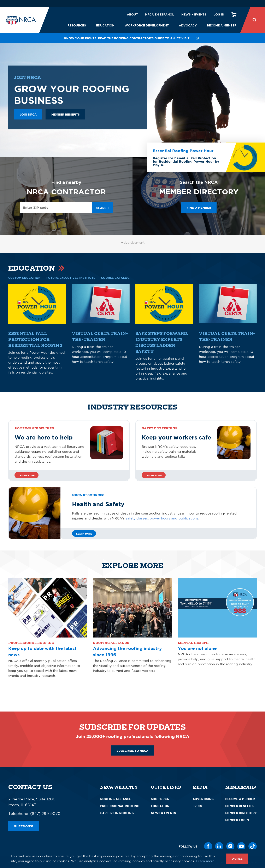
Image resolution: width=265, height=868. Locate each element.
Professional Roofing (120, 806)
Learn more (27, 475)
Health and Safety (98, 504)
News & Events (163, 813)
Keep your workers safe (176, 437)
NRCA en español (160, 14)
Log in (219, 14)
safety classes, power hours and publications (162, 518)
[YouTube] (241, 846)
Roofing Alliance (116, 799)
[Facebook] (208, 846)
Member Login (237, 820)
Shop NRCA (160, 799)
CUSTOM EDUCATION (24, 278)
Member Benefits (239, 806)
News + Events (194, 14)
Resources (77, 25)
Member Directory (241, 813)
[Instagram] (230, 846)
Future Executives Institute (71, 278)
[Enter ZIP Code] (56, 208)
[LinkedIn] (219, 846)
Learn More (84, 534)
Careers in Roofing (117, 813)
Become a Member (222, 25)
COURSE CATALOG (115, 278)
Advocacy (188, 25)
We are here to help (44, 437)
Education (105, 25)
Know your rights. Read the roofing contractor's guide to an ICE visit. (132, 38)
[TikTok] (253, 846)
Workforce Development (147, 25)
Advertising (203, 799)
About (132, 14)
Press (197, 806)
